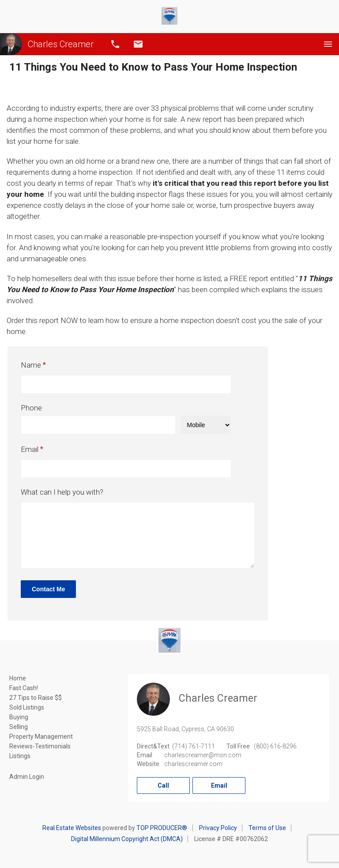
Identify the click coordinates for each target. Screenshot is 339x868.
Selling (19, 727)
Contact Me (48, 589)
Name (31, 365)
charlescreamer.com (193, 764)
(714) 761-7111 (194, 746)
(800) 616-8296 (275, 746)
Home (18, 678)
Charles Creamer (47, 44)
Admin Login (27, 777)
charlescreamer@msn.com (203, 755)
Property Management (41, 736)
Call (115, 44)
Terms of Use (267, 828)
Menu (328, 44)
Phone (31, 408)
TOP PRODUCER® (162, 828)
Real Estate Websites (72, 828)
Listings (20, 756)
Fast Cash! (24, 688)
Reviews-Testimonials (40, 746)
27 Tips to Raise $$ (36, 698)
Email (138, 44)
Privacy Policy (218, 828)
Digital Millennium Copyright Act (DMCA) (127, 839)
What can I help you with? (62, 492)
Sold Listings (27, 707)
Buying (19, 717)
